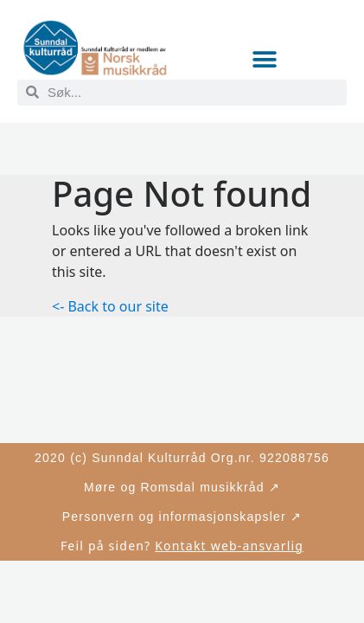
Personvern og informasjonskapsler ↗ (182, 517)
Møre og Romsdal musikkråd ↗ (182, 487)
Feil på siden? (182, 546)
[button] (264, 60)
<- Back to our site (110, 306)
